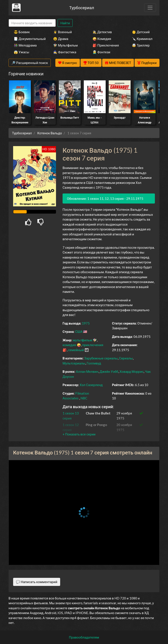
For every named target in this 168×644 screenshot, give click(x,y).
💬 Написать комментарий (37, 582)
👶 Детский (141, 32)
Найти (65, 23)
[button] (79, 434)
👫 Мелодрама (25, 45)
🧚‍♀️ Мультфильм (65, 45)
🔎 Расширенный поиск (30, 63)
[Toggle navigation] (150, 8)
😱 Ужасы (22, 52)
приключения (93, 345)
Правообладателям (84, 637)
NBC (84, 398)
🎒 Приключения (106, 45)
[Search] (32, 23)
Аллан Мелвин (87, 371)
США (79, 331)
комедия (69, 345)
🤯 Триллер (141, 45)
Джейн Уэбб (109, 371)
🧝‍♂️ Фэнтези (101, 52)
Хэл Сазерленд (91, 385)
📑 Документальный (28, 39)
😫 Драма (61, 39)
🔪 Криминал (142, 39)
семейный (76, 350)
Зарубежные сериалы (101, 358)
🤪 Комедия (102, 39)
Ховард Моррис (132, 371)
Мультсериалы (74, 363)
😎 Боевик (22, 32)
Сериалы (126, 358)
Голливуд (94, 363)
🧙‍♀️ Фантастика (65, 52)
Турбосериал (82, 8)
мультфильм (82, 340)
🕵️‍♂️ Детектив (102, 32)
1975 (86, 323)
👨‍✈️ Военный (62, 32)
